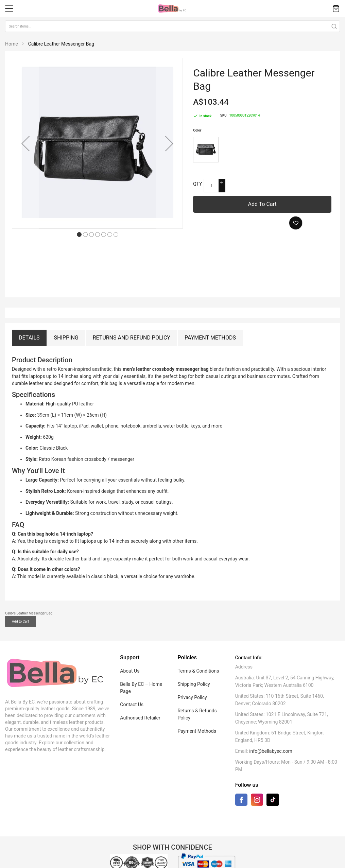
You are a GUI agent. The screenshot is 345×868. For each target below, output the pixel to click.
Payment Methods (210, 338)
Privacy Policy (192, 681)
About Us (130, 655)
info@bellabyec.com (271, 735)
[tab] (29, 338)
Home (12, 44)
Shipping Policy (194, 668)
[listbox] (263, 151)
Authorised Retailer (140, 701)
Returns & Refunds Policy (197, 698)
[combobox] (172, 26)
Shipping (66, 338)
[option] (206, 150)
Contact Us (132, 688)
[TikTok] (273, 783)
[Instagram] (257, 785)
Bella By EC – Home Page (141, 671)
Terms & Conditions (198, 655)
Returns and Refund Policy (132, 338)
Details (29, 338)
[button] (25, 143)
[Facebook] (241, 785)
